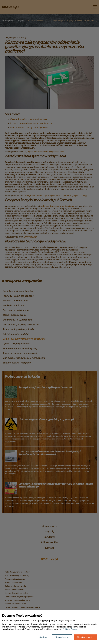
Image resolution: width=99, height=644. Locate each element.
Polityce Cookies (70, 629)
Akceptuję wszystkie (86, 637)
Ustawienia (43, 637)
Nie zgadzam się (62, 637)
